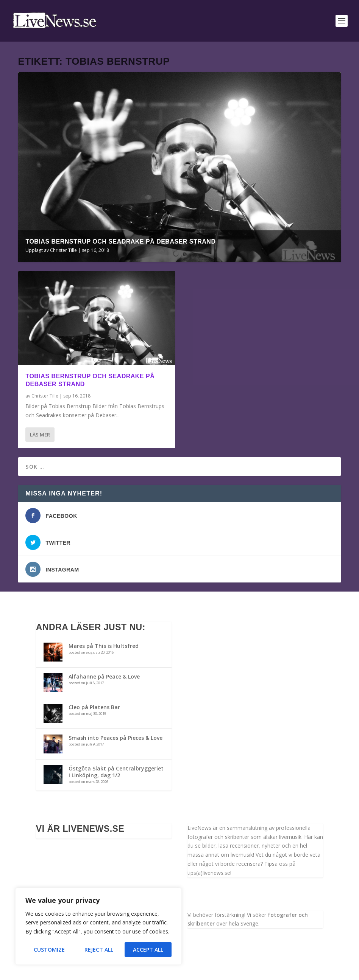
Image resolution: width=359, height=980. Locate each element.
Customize (49, 950)
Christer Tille (63, 250)
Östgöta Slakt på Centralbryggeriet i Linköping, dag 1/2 (116, 772)
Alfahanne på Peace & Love (104, 676)
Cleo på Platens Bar (94, 707)
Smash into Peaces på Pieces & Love (116, 738)
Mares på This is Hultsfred (104, 646)
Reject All (99, 950)
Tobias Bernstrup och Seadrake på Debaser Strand (120, 242)
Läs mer (40, 435)
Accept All (148, 950)
